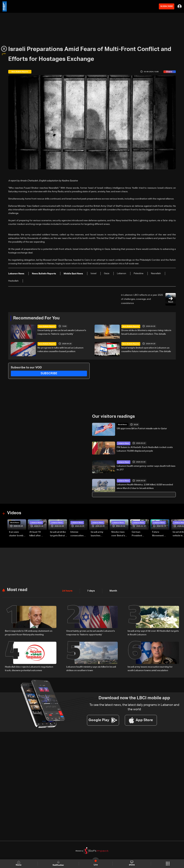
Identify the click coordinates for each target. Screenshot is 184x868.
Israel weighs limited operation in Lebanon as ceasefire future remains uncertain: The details (146, 349)
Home (19, 863)
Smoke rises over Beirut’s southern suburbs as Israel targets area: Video (118, 534)
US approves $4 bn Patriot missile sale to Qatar (142, 429)
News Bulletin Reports (47, 326)
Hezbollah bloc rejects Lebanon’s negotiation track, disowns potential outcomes (29, 668)
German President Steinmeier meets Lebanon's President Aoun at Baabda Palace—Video (140, 534)
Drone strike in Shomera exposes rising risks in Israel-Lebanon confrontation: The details (146, 332)
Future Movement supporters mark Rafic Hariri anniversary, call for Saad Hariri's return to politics (159, 534)
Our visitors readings (113, 417)
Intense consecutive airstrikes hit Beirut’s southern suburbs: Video (79, 534)
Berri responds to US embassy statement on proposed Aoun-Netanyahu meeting (29, 632)
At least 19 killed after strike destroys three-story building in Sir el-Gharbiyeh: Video (38, 534)
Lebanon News (124, 443)
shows (132, 863)
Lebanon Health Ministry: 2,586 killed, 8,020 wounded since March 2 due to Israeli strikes (145, 486)
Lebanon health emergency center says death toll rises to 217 (146, 468)
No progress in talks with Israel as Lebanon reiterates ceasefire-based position (60, 349)
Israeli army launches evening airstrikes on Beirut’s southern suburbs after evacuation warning (98, 534)
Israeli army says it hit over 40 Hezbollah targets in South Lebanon (153, 632)
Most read (17, 589)
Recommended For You (36, 318)
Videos (14, 513)
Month (112, 590)
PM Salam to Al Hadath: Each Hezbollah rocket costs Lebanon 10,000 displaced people (145, 449)
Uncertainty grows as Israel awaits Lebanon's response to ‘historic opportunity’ (62, 332)
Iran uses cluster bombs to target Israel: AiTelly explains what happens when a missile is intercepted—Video (18, 534)
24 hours (67, 590)
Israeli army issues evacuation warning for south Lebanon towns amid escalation (150, 668)
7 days (90, 590)
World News (122, 425)
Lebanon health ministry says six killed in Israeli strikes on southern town (91, 668)
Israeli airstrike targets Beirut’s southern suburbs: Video (58, 534)
